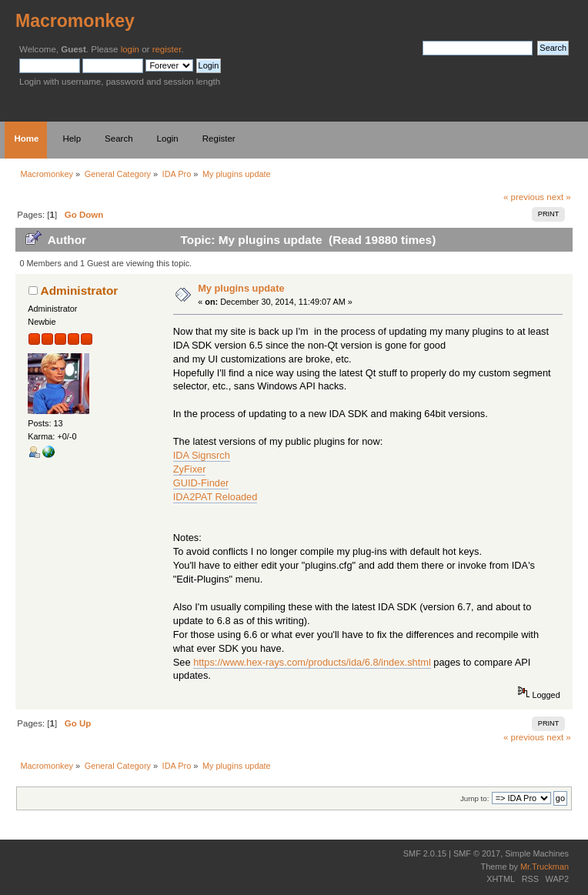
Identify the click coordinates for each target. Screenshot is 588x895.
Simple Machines (537, 853)
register (167, 49)
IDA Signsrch (202, 455)
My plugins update (241, 288)
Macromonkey (75, 21)
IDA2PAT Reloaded (215, 497)
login (130, 49)
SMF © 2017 (477, 853)
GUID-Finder (201, 483)
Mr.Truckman (545, 867)
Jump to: (475, 798)
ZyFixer (190, 469)
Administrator (80, 291)
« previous (524, 197)
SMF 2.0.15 (425, 853)
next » (558, 197)
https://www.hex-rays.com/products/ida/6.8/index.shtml (312, 662)
